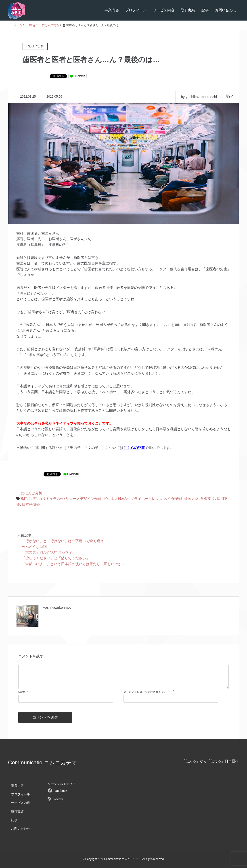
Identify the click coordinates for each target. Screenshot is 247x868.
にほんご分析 (31, 493)
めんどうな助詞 (34, 547)
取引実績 (188, 10)
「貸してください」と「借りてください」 (56, 558)
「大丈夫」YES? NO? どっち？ (47, 552)
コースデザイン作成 (85, 499)
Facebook (60, 791)
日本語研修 (31, 504)
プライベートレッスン (148, 499)
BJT (24, 499)
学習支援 (208, 499)
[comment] (123, 677)
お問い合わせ (226, 10)
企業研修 (175, 499)
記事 (205, 10)
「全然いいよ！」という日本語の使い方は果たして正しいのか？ (73, 564)
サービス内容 (164, 10)
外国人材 (191, 499)
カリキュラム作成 (53, 499)
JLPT (33, 499)
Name (22, 692)
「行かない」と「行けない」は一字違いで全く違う (63, 541)
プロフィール (136, 10)
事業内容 (112, 10)
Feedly (58, 799)
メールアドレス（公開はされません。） (148, 692)
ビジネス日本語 (116, 499)
